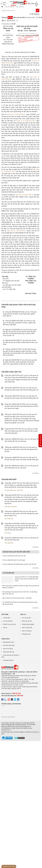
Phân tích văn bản (27, 621)
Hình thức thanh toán (9, 645)
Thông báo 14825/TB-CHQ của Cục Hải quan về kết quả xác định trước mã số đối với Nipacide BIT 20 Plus (21, 449)
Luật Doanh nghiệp (18, 732)
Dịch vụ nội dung (27, 631)
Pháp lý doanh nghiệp (28, 624)
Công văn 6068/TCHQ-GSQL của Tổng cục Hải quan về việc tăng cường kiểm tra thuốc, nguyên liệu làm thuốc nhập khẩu (19, 323)
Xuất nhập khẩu (9, 519)
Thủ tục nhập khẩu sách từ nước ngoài (14, 560)
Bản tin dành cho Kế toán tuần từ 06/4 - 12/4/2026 (17, 598)
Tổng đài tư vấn (26, 634)
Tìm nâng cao (34, 14)
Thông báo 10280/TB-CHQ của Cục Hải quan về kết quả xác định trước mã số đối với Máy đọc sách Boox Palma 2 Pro (21, 514)
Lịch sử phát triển (8, 621)
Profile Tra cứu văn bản (9, 624)
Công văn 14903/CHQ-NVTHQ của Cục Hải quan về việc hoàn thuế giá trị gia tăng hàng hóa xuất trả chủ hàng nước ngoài (21, 406)
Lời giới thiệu (7, 618)
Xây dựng (14, 507)
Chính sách (20, 490)
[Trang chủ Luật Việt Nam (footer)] (20, 667)
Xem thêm (36, 473)
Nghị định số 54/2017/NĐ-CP (24, 195)
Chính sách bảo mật (9, 652)
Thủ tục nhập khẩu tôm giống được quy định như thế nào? (19, 564)
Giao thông (8, 507)
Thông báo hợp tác (8, 660)
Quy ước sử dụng (8, 649)
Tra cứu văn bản (27, 618)
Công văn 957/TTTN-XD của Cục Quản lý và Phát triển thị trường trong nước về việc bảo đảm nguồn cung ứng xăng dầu (21, 431)
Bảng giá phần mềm (9, 642)
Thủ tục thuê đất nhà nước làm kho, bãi (14, 556)
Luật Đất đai (28, 732)
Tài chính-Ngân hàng (10, 490)
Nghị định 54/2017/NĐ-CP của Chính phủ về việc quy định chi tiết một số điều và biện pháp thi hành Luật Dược (20, 342)
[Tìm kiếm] (38, 10)
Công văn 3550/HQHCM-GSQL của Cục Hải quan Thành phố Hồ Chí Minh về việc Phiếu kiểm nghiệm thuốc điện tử (20, 314)
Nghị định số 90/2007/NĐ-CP (16, 114)
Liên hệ (5, 628)
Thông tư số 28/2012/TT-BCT (26, 121)
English (31, 4)
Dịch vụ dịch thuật (27, 628)
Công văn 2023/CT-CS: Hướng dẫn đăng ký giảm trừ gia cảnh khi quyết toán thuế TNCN (27, 579)
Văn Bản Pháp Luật (7, 732)
